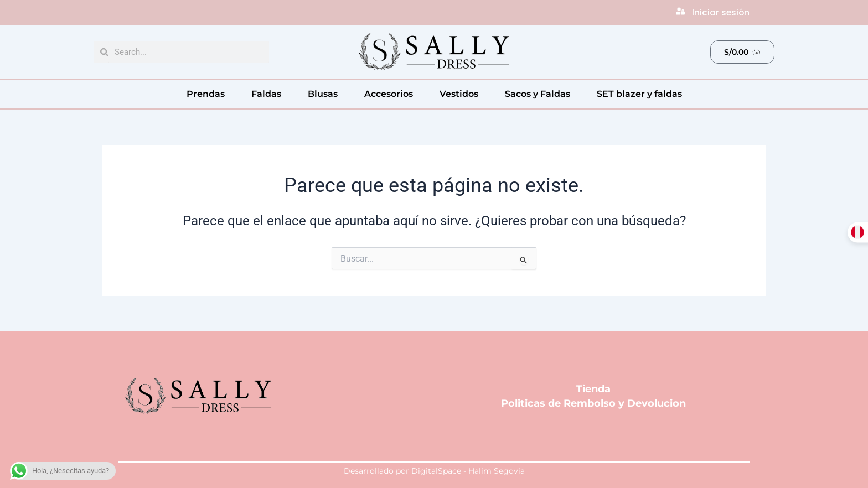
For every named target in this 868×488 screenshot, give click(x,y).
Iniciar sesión (721, 12)
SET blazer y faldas (639, 94)
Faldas (266, 94)
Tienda (593, 389)
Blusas (323, 94)
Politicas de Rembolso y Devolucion (593, 403)
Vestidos (459, 94)
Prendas (206, 94)
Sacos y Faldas (538, 94)
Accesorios (389, 94)
